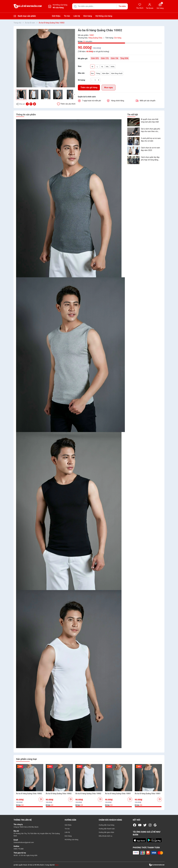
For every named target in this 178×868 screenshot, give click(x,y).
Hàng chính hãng (117, 101)
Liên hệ (77, 16)
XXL (107, 67)
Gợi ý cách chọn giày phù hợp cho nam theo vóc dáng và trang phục (150, 130)
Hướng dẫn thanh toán (107, 829)
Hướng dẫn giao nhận (106, 832)
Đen (92, 73)
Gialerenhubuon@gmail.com (24, 842)
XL (102, 67)
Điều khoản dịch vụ (106, 836)
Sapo (57, 865)
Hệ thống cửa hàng (104, 16)
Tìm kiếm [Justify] (122, 6)
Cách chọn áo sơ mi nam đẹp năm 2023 (150, 149)
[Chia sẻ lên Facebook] (27, 104)
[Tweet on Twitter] (34, 104)
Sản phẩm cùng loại (26, 759)
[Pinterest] (31, 104)
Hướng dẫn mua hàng (106, 825)
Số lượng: (82, 80)
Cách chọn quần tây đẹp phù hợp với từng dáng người (150, 159)
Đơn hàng (88, 16)
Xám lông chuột (117, 73)
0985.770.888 (19, 849)
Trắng (98, 73)
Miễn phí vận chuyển (148, 101)
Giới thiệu (56, 16)
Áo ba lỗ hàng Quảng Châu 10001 (118, 794)
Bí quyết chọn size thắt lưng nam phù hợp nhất (150, 121)
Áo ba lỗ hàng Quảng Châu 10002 (29, 794)
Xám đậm (106, 73)
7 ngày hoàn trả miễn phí (92, 101)
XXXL (113, 67)
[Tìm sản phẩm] (100, 6)
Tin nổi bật (133, 115)
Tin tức (67, 16)
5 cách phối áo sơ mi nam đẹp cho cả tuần (151, 140)
